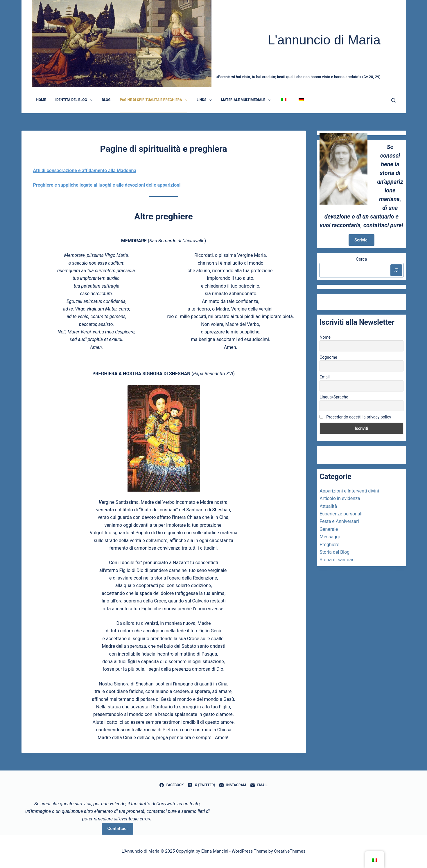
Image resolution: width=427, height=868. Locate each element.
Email (325, 377)
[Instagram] (233, 785)
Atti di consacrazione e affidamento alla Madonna (85, 170)
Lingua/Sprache (334, 397)
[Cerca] (393, 100)
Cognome (328, 357)
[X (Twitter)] (201, 785)
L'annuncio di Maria (324, 40)
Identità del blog (75, 100)
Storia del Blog (334, 552)
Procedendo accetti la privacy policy (355, 417)
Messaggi (330, 537)
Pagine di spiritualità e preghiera (155, 100)
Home (41, 100)
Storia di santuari (337, 560)
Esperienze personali (341, 514)
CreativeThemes (290, 851)
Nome (325, 337)
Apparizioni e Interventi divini (349, 491)
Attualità (328, 506)
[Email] (259, 785)
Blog (106, 100)
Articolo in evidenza (340, 498)
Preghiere (329, 545)
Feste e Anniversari (339, 521)
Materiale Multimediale (247, 100)
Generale (329, 529)
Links (205, 100)
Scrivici (361, 240)
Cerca (361, 259)
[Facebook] (172, 785)
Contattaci (117, 829)
